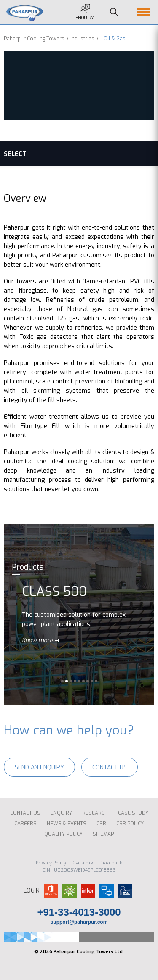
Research (95, 813)
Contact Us (110, 767)
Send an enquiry (39, 767)
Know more (37, 641)
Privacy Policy (51, 863)
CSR (101, 824)
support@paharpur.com (79, 922)
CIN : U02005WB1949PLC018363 (79, 870)
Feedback (111, 863)
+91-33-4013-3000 (79, 912)
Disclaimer (83, 863)
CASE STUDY (133, 813)
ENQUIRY (61, 813)
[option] (79, 615)
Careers (25, 824)
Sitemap (103, 834)
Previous (11, 615)
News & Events (67, 824)
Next (147, 615)
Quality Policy (63, 834)
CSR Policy (130, 824)
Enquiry (85, 18)
